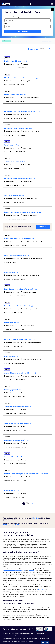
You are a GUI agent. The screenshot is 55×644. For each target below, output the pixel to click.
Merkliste (36, 518)
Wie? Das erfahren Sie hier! (12, 525)
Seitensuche (12, 633)
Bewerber (41, 589)
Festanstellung (21, 571)
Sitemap (7, 633)
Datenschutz (33, 633)
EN (32, 4)
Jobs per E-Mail (33, 49)
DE (29, 4)
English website (17, 635)
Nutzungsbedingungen (25, 635)
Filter (7, 41)
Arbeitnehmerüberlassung (10, 571)
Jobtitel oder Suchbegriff (13, 17)
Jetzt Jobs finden (23, 32)
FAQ (4, 633)
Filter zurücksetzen (46, 41)
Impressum (17, 633)
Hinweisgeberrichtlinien (25, 633)
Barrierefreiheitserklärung (8, 635)
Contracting (31, 571)
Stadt (6, 23)
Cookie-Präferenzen (40, 633)
